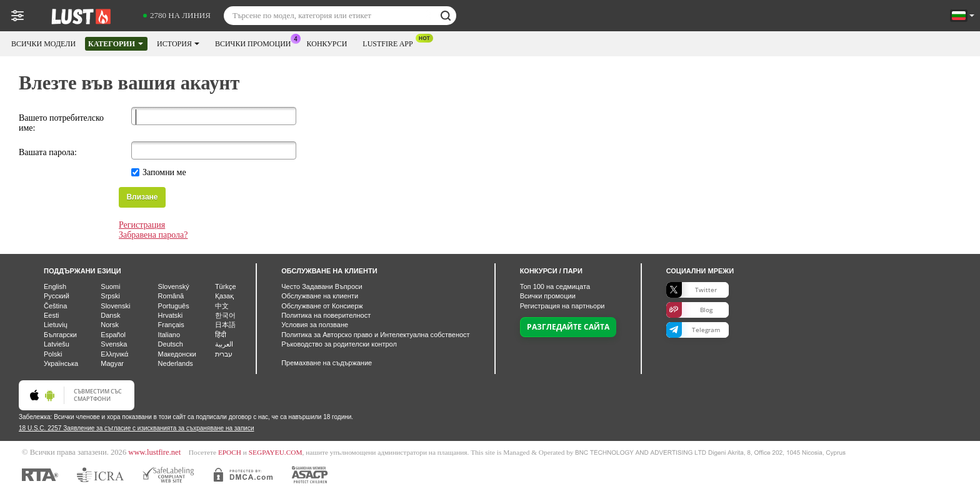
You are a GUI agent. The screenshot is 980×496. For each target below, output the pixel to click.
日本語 (225, 325)
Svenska (114, 344)
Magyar (112, 363)
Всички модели (43, 44)
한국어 (225, 315)
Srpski (110, 296)
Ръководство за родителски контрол (339, 344)
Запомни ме (164, 172)
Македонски (177, 354)
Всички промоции (256, 43)
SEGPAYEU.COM (276, 452)
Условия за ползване (315, 325)
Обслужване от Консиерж (322, 306)
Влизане (142, 197)
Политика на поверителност (326, 315)
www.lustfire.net (154, 452)
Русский (57, 296)
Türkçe (226, 286)
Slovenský (174, 286)
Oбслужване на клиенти (320, 296)
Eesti (51, 315)
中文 (222, 306)
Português (174, 306)
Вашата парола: (48, 152)
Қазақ (224, 296)
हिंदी (221, 335)
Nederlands (176, 363)
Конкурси (327, 44)
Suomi (110, 286)
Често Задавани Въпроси (322, 286)
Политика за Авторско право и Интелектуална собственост (375, 335)
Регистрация (142, 225)
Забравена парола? (153, 235)
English (55, 286)
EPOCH (230, 452)
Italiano (169, 335)
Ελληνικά (114, 354)
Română (171, 296)
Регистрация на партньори (562, 306)
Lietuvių (56, 325)
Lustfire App (391, 43)
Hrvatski (171, 315)
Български (60, 335)
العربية (224, 344)
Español (113, 335)
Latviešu (57, 344)
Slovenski (115, 306)
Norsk (110, 325)
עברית (224, 354)
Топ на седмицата (555, 286)
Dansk (110, 315)
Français (171, 325)
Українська (61, 363)
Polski (53, 354)
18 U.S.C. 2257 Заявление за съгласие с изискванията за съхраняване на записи (136, 428)
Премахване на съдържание (327, 363)
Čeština (55, 306)
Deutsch (171, 344)
